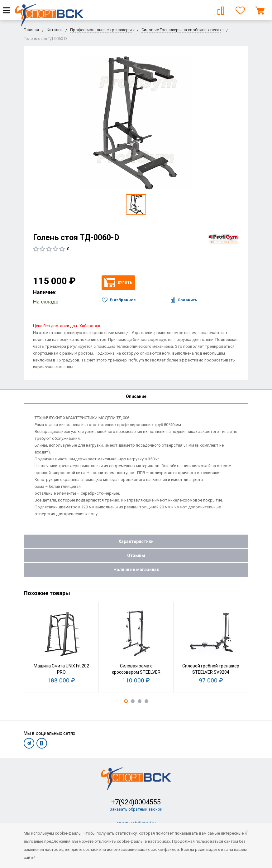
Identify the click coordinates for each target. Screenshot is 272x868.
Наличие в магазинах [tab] (136, 570)
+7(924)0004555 (136, 802)
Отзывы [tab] (136, 555)
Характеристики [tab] (136, 541)
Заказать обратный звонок (136, 809)
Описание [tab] (136, 396)
